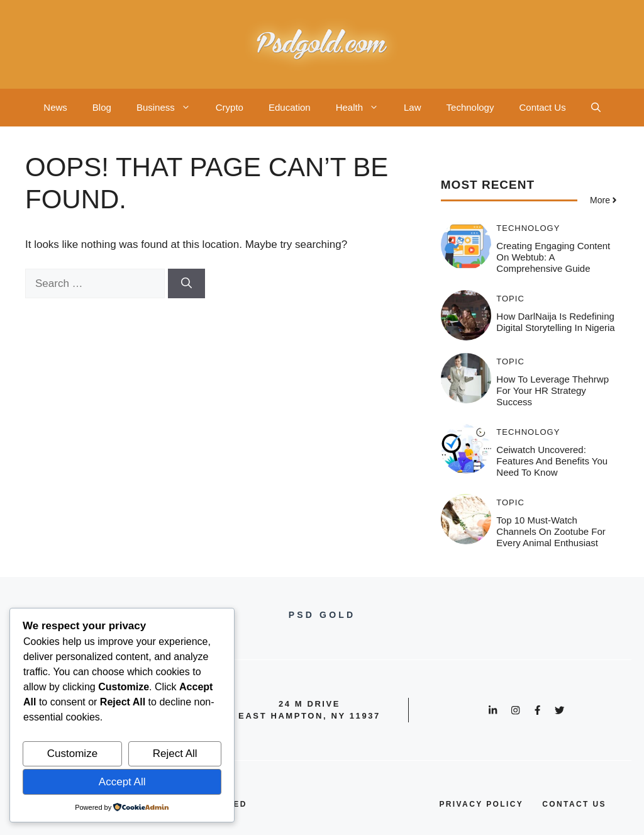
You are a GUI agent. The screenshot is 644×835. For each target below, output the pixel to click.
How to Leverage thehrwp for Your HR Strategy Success (552, 390)
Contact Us (542, 107)
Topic (510, 299)
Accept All (122, 782)
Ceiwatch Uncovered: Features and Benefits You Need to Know (552, 461)
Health (364, 108)
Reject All (175, 754)
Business (170, 108)
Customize (72, 754)
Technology (470, 107)
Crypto (230, 107)
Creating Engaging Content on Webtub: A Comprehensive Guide (553, 257)
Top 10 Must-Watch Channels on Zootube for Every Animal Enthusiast (551, 531)
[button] (596, 108)
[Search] (186, 284)
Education (290, 107)
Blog (102, 107)
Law (413, 107)
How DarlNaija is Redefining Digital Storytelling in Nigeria (555, 322)
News (55, 107)
